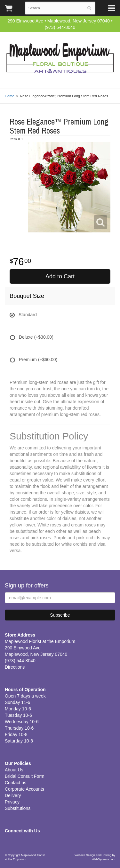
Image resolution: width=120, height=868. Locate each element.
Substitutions (18, 808)
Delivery (13, 795)
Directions (15, 667)
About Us (14, 770)
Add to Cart (60, 276)
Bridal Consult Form (25, 776)
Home (10, 96)
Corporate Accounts (24, 789)
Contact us (16, 783)
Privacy (12, 802)
